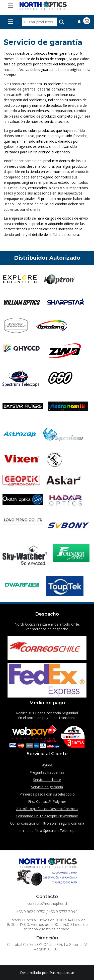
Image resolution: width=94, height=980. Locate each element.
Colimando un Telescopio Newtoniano (47, 816)
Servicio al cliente (47, 780)
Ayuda (47, 765)
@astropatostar (61, 973)
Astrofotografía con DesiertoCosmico (47, 809)
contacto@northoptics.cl (47, 903)
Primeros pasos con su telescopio (47, 794)
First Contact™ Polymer (47, 801)
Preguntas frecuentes (47, 772)
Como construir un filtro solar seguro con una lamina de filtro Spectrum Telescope (47, 827)
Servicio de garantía (47, 787)
